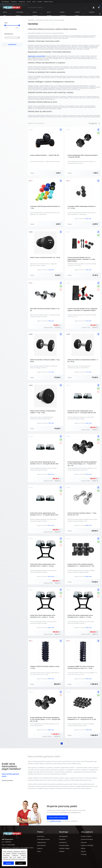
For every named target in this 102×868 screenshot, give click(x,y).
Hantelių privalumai (7, 780)
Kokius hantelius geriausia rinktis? (10, 775)
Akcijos (34, 2)
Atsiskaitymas (22, 2)
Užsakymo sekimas (48, 2)
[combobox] (94, 123)
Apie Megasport (6, 2)
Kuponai (83, 851)
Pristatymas (14, 2)
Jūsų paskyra (87, 832)
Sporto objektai (49, 14)
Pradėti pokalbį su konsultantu (57, 817)
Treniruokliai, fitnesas (22, 14)
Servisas (29, 2)
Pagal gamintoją (41, 842)
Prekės (40, 832)
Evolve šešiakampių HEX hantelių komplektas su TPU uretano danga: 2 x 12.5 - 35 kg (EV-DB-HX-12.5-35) (45, 719)
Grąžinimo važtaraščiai (87, 845)
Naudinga (63, 832)
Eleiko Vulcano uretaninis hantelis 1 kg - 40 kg (45, 257)
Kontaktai (40, 2)
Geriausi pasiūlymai (63, 14)
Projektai (91, 12)
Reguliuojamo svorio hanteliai (37, 56)
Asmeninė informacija (87, 839)
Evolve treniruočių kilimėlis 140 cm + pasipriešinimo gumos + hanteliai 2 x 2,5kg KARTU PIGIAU (81, 259)
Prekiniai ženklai (79, 14)
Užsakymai (84, 842)
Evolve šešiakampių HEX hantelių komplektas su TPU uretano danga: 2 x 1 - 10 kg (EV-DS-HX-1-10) (82, 464)
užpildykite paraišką (55, 821)
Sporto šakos (7, 14)
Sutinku (9, 863)
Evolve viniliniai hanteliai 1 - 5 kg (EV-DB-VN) (45, 155)
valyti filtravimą (12, 45)
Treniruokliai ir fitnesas (43, 839)
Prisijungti (84, 854)
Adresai (83, 848)
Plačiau (32, 173)
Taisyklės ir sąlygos (64, 848)
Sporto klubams (37, 14)
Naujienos (40, 848)
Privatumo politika (64, 845)
